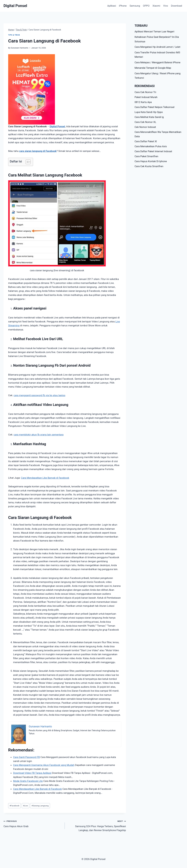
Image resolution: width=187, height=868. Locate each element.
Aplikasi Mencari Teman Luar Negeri (154, 31)
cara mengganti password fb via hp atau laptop (39, 395)
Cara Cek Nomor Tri (145, 92)
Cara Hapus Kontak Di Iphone (151, 161)
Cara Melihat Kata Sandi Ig (149, 117)
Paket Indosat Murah (146, 97)
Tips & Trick (14, 35)
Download (176, 6)
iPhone (123, 6)
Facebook (14, 806)
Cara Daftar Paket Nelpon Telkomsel (154, 107)
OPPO (146, 6)
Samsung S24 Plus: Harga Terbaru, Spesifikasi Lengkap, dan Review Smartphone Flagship (97, 825)
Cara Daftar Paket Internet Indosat (153, 151)
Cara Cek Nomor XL (145, 122)
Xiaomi (156, 6)
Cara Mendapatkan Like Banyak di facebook (45, 478)
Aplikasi (112, 6)
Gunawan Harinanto (20, 48)
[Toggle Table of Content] (27, 162)
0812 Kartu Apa (143, 102)
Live (25, 806)
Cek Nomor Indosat (145, 127)
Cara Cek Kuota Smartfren (149, 166)
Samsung (135, 6)
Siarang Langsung (40, 806)
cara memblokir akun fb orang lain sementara (39, 435)
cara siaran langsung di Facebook (38, 151)
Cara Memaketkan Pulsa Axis (151, 146)
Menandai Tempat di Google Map (153, 68)
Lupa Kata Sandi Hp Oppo (149, 112)
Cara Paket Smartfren (146, 156)
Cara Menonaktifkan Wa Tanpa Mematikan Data (158, 134)
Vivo (166, 6)
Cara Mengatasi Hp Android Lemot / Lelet (157, 47)
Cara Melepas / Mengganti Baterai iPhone (157, 62)
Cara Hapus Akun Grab (33, 823)
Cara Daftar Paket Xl (146, 141)
